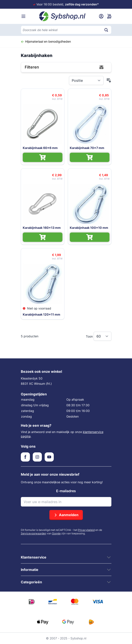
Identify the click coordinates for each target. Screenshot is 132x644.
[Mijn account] (101, 16)
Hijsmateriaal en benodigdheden (46, 42)
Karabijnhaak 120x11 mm (42, 314)
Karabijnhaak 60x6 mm (40, 148)
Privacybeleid (86, 530)
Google (56, 533)
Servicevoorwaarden (33, 533)
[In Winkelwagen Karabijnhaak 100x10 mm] (90, 237)
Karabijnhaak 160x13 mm (42, 228)
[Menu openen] (23, 16)
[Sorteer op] (86, 80)
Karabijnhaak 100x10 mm (89, 228)
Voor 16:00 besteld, (68, 4)
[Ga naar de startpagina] (62, 16)
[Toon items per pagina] (103, 336)
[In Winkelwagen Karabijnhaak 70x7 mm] (90, 157)
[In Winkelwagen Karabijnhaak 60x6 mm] (43, 157)
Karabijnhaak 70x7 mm (87, 148)
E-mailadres (66, 491)
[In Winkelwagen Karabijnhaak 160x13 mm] (43, 237)
